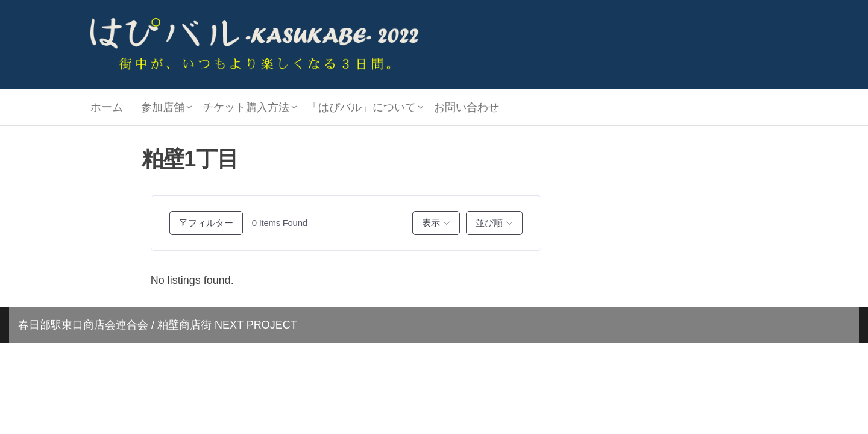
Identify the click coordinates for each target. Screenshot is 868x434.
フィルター (206, 223)
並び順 (489, 223)
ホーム (107, 107)
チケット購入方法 (246, 107)
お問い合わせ (467, 107)
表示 (431, 223)
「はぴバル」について (362, 107)
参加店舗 (163, 107)
